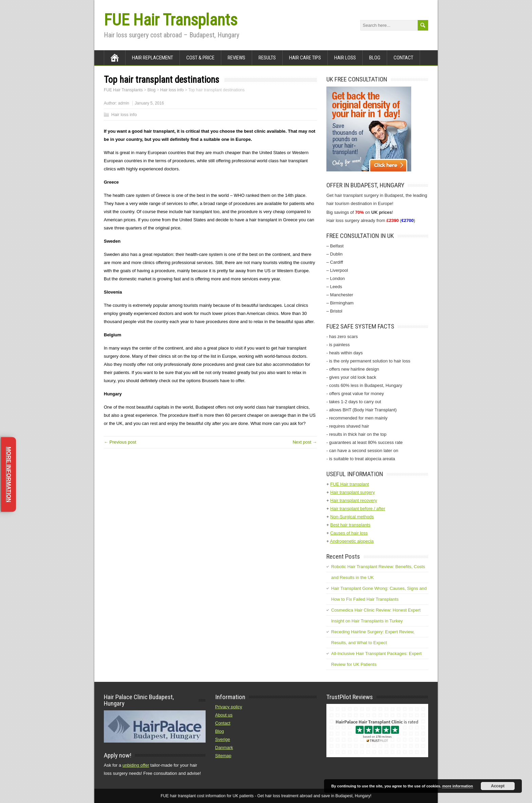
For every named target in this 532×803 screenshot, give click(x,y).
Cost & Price (200, 58)
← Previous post (120, 442)
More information (9, 474)
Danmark (224, 748)
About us (224, 715)
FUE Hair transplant (349, 484)
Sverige (223, 739)
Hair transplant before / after (358, 509)
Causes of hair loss (349, 533)
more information (457, 786)
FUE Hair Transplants (170, 20)
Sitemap (223, 756)
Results (267, 58)
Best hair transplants (350, 525)
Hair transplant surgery (353, 492)
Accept (498, 786)
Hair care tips (305, 58)
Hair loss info (124, 115)
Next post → (305, 442)
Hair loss (345, 58)
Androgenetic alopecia (352, 541)
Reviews (236, 58)
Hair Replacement (153, 58)
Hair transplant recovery (354, 500)
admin (124, 103)
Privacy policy (229, 707)
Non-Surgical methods (352, 517)
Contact (403, 58)
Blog (375, 58)
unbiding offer (136, 765)
